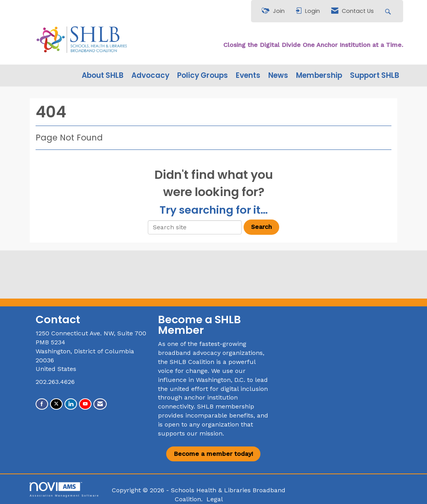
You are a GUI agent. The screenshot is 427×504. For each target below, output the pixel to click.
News (278, 76)
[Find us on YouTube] (85, 404)
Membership (319, 76)
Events (248, 76)
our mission (205, 433)
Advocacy (150, 76)
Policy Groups (203, 76)
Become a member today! (213, 454)
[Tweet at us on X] (56, 404)
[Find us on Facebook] (42, 404)
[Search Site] (389, 11)
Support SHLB (375, 76)
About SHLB (103, 76)
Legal (215, 499)
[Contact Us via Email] (100, 404)
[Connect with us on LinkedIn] (71, 404)
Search (261, 227)
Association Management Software (65, 489)
